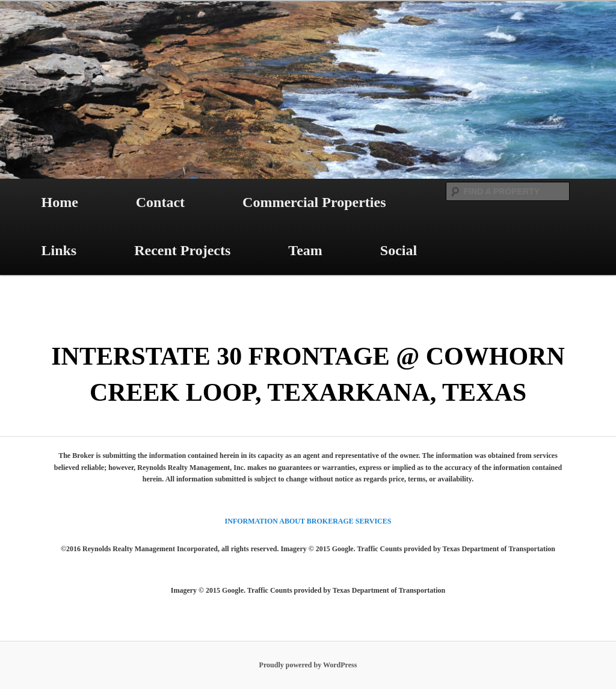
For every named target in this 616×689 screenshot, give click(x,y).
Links (59, 250)
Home (59, 202)
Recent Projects (182, 250)
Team (305, 250)
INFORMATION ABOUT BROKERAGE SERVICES (308, 521)
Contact (160, 202)
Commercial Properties (314, 202)
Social (399, 250)
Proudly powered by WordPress (308, 665)
